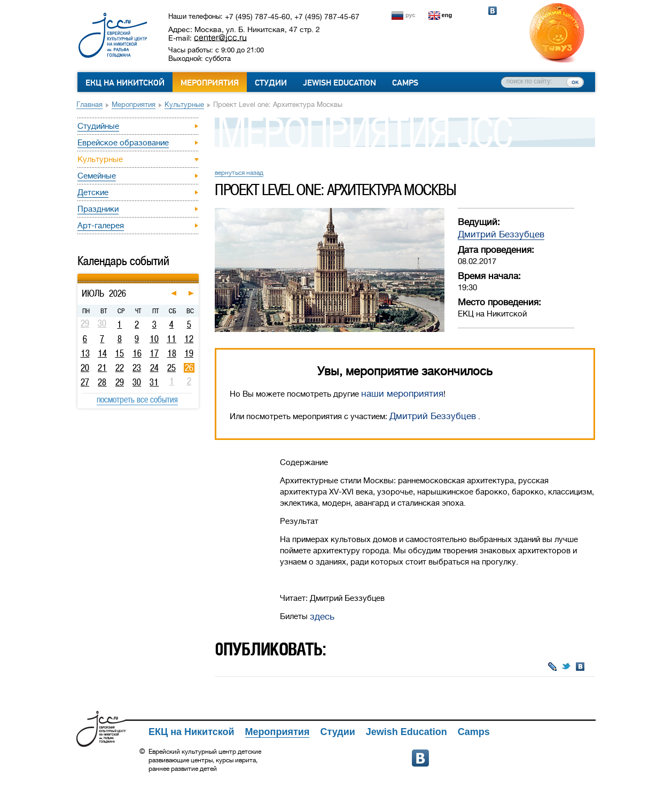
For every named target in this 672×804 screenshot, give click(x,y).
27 (85, 382)
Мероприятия (210, 83)
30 (137, 382)
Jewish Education (339, 83)
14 (102, 353)
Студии (271, 83)
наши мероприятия (402, 394)
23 (137, 368)
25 (171, 368)
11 (171, 339)
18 (172, 353)
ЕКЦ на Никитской (125, 83)
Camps (405, 83)
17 (154, 353)
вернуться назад (239, 173)
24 (154, 368)
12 (189, 339)
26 (189, 368)
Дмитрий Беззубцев (501, 234)
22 (120, 368)
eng (447, 15)
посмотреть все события (137, 399)
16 (137, 353)
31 (154, 382)
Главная (89, 105)
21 (102, 368)
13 (85, 353)
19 (189, 353)
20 (85, 368)
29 (120, 382)
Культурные (184, 105)
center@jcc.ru (220, 37)
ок (575, 82)
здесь (322, 617)
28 (102, 382)
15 (119, 353)
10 (154, 339)
